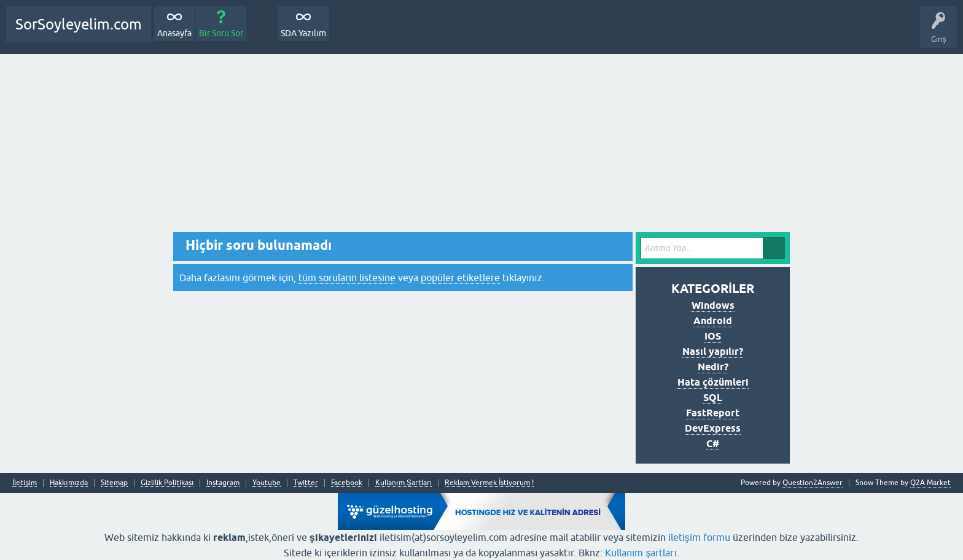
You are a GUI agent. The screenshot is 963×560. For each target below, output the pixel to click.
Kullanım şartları (641, 553)
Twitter (306, 483)
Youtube (267, 483)
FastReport (713, 413)
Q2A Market (930, 483)
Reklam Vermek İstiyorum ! (489, 483)
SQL (713, 398)
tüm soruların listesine (347, 278)
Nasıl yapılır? (712, 352)
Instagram (223, 483)
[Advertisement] (481, 146)
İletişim (25, 483)
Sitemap (114, 483)
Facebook (347, 483)
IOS (713, 336)
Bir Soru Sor (221, 33)
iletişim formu (699, 537)
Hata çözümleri (713, 382)
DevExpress (713, 428)
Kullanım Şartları (404, 483)
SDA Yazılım (303, 33)
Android (713, 321)
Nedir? (713, 367)
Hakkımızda (69, 483)
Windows (713, 305)
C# (713, 444)
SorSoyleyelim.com (79, 24)
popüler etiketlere (460, 278)
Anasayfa (174, 33)
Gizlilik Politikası (167, 483)
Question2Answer (813, 483)
